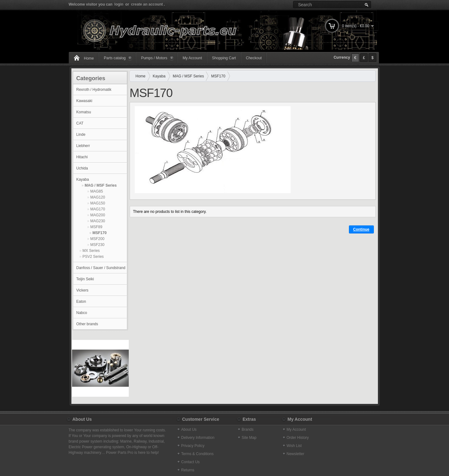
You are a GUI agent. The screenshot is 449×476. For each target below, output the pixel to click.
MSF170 (100, 233)
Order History (298, 438)
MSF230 (97, 245)
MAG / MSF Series (101, 185)
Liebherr (83, 146)
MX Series (91, 251)
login (119, 4)
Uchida (82, 168)
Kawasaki (84, 101)
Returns (188, 470)
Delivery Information (198, 438)
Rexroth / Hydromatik (94, 90)
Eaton (81, 302)
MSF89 (97, 227)
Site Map (249, 438)
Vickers (82, 290)
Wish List (294, 446)
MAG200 (98, 215)
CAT (80, 123)
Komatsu (84, 112)
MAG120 (98, 197)
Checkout (254, 58)
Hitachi (82, 157)
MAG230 (98, 221)
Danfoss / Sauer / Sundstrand (101, 268)
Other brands (87, 324)
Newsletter (295, 454)
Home (89, 58)
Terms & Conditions (197, 454)
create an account (147, 4)
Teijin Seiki (85, 279)
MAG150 (98, 203)
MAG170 (98, 209)
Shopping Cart (224, 58)
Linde (81, 135)
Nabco (82, 313)
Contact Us (190, 462)
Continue (361, 229)
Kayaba (83, 179)
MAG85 (97, 191)
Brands (248, 429)
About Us (189, 429)
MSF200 (97, 239)
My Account (192, 58)
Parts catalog (115, 58)
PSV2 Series (93, 257)
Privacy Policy (193, 446)
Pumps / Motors (154, 58)
